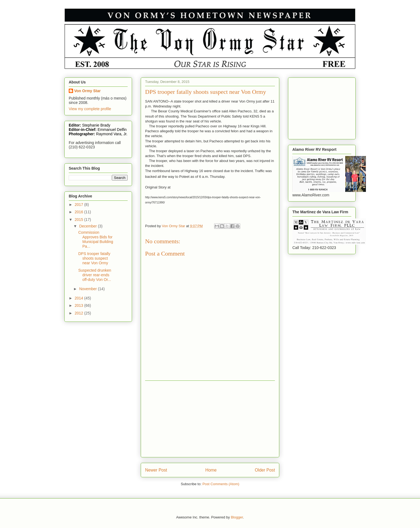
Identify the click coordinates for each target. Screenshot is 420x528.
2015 (79, 220)
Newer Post (156, 470)
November (88, 289)
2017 (79, 205)
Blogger (237, 517)
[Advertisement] (210, 419)
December (88, 226)
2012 (79, 313)
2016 (79, 212)
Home (211, 470)
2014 (79, 298)
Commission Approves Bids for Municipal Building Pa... (96, 239)
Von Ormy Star (87, 91)
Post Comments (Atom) (221, 484)
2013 (79, 305)
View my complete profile (90, 109)
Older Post (265, 470)
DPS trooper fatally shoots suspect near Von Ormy (94, 258)
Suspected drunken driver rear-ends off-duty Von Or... (95, 275)
